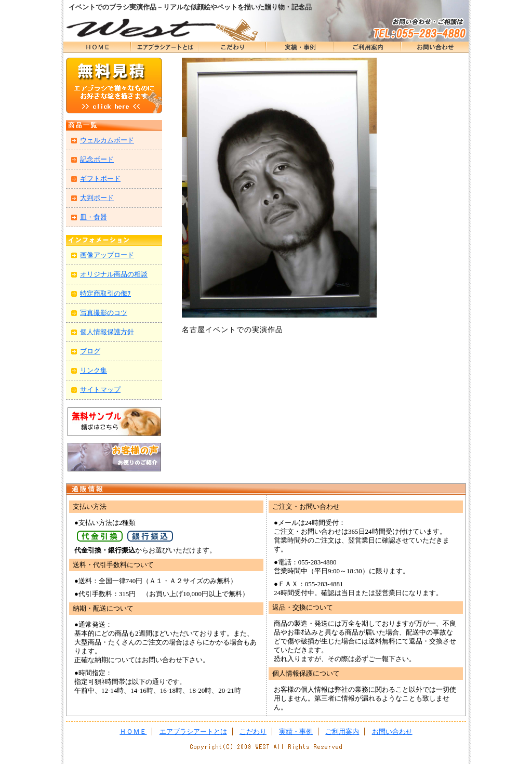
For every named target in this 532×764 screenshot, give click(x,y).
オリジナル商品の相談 (114, 274)
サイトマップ (100, 390)
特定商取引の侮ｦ (105, 293)
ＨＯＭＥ (97, 47)
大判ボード (97, 198)
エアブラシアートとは (165, 47)
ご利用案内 (342, 732)
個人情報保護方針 (107, 332)
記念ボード (97, 159)
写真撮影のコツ (104, 313)
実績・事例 (300, 47)
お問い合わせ (435, 47)
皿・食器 (94, 217)
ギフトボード (100, 179)
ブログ (90, 351)
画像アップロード (107, 255)
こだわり (232, 47)
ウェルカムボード (107, 140)
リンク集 (94, 370)
